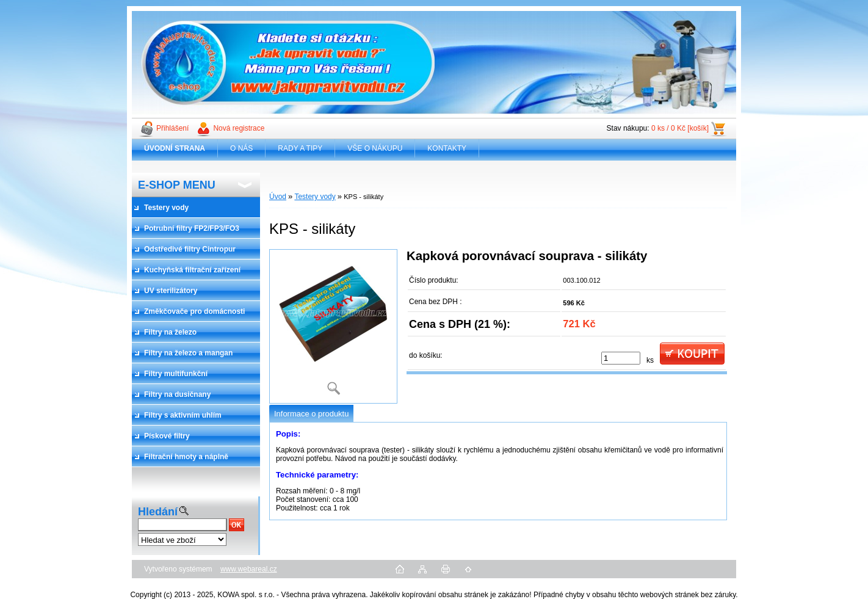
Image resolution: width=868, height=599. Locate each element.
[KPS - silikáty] (333, 326)
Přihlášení (172, 128)
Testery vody (315, 197)
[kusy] (621, 358)
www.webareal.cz (249, 569)
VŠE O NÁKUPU (375, 148)
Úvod (278, 197)
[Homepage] (175, 148)
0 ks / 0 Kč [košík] (680, 128)
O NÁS (241, 148)
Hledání (158, 512)
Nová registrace (239, 128)
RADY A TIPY (300, 148)
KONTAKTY (447, 148)
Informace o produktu (311, 414)
